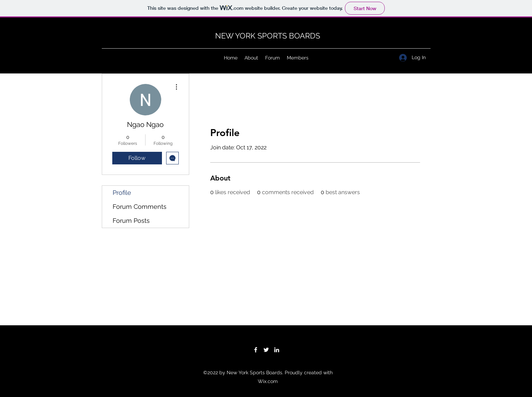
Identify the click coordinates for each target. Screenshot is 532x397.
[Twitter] (266, 350)
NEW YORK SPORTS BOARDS (268, 36)
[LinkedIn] (277, 350)
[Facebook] (256, 350)
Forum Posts (131, 221)
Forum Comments (140, 207)
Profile (122, 193)
